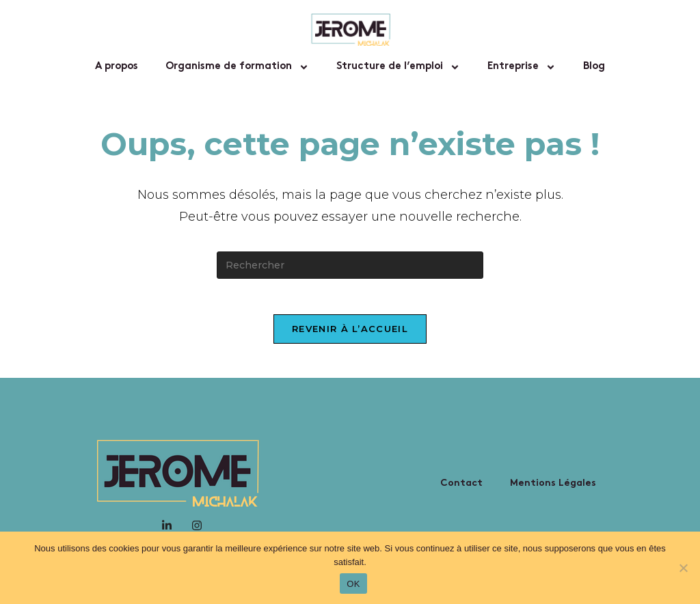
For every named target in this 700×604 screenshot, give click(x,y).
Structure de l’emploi (398, 67)
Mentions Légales (553, 489)
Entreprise (522, 67)
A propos (117, 67)
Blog (594, 67)
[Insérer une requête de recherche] (350, 265)
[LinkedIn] (167, 530)
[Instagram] (197, 530)
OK (353, 584)
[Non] (683, 568)
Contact (461, 489)
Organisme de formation (237, 67)
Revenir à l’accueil (350, 334)
